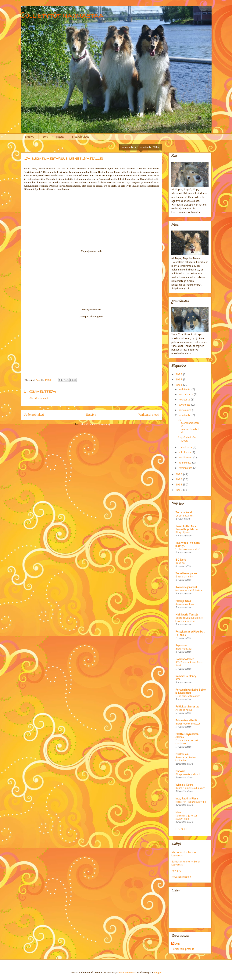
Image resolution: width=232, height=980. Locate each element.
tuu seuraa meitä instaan (189, 590)
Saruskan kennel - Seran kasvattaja (186, 863)
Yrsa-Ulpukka (80, 137)
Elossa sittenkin (184, 576)
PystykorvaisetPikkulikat (190, 632)
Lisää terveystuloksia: (188, 696)
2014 (179, 479)
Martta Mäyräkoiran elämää (187, 735)
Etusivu (30, 137)
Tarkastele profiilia (183, 949)
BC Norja (181, 560)
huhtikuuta (185, 452)
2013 (179, 485)
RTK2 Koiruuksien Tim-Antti (189, 664)
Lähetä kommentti (38, 398)
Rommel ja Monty (186, 676)
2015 (179, 474)
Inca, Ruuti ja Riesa (187, 798)
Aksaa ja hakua (184, 710)
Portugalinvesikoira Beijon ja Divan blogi (191, 691)
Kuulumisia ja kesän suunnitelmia (186, 817)
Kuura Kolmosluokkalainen (190, 788)
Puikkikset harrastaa (187, 707)
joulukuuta (185, 389)
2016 (179, 385)
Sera (45, 137)
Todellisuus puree (186, 573)
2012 (179, 490)
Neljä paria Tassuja (187, 615)
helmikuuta (185, 463)
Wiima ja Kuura (184, 785)
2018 (179, 374)
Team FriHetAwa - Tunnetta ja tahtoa (187, 528)
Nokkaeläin (182, 754)
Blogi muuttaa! (184, 649)
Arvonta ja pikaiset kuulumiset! (186, 759)
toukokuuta (186, 447)
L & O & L (182, 829)
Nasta (60, 137)
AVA (178, 679)
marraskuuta (186, 394)
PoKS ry (176, 871)
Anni (178, 944)
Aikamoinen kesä (185, 604)
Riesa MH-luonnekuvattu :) (191, 802)
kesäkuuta (185, 415)
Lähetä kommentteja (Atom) (95, 424)
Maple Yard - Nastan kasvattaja (184, 854)
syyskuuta (185, 405)
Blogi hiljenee (183, 532)
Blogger (157, 973)
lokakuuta (185, 400)
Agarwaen (181, 645)
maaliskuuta (186, 457)
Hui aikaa (181, 635)
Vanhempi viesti (149, 415)
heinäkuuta (185, 410)
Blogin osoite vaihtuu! (188, 774)
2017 (179, 379)
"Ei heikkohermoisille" (188, 549)
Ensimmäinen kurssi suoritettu (187, 742)
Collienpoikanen (185, 659)
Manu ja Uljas (183, 601)
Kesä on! (180, 563)
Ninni (178, 812)
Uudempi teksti (34, 415)
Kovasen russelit (181, 877)
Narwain (180, 771)
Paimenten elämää (186, 720)
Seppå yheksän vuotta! (187, 439)
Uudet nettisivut (184, 515)
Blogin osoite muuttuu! (188, 723)
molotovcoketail (127, 973)
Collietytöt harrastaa (62, 15)
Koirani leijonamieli (186, 587)
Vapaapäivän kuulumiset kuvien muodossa (189, 619)
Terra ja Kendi (184, 512)
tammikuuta (186, 468)
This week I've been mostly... (187, 544)
